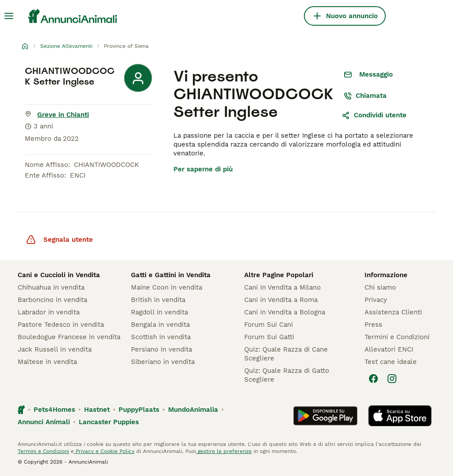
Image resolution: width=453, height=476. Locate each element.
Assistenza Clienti (393, 312)
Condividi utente (374, 115)
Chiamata (365, 96)
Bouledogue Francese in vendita (69, 337)
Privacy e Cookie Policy (104, 451)
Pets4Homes (54, 410)
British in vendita (158, 300)
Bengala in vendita (160, 325)
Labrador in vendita (49, 312)
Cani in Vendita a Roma (281, 300)
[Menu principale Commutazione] (9, 16)
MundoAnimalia (193, 410)
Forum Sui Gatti (269, 337)
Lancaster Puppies (109, 422)
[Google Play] (325, 416)
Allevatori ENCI (389, 349)
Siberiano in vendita (163, 362)
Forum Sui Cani (269, 325)
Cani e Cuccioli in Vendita (59, 275)
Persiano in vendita (161, 349)
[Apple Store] (400, 416)
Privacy (376, 300)
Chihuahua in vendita (51, 287)
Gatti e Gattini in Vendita (171, 275)
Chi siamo (380, 287)
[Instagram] (392, 379)
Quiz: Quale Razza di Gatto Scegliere (287, 375)
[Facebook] (373, 379)
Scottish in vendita (161, 337)
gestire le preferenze (224, 451)
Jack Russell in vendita (55, 349)
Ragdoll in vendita (159, 312)
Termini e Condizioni (397, 337)
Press (373, 325)
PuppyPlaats (139, 410)
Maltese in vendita (47, 362)
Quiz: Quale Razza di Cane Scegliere (286, 354)
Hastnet (97, 410)
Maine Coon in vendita (167, 287)
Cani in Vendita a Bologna (285, 312)
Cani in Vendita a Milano (282, 287)
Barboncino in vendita (52, 300)
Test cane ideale (391, 362)
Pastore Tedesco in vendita (61, 325)
